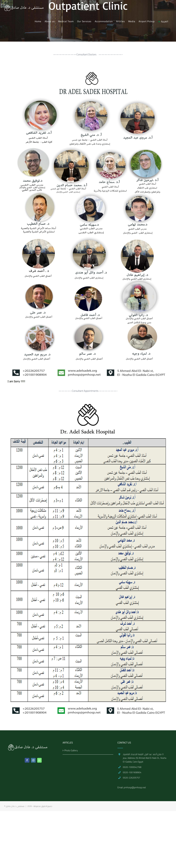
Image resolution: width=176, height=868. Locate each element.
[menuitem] (38, 21)
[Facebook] (27, 760)
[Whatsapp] (39, 760)
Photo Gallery (71, 750)
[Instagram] (33, 760)
